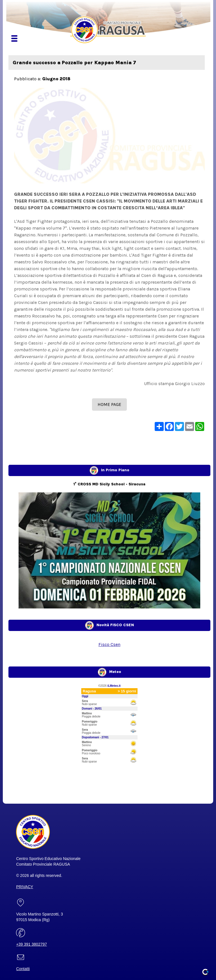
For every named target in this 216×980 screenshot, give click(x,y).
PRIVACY (24, 887)
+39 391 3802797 (31, 944)
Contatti (23, 969)
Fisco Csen (109, 644)
